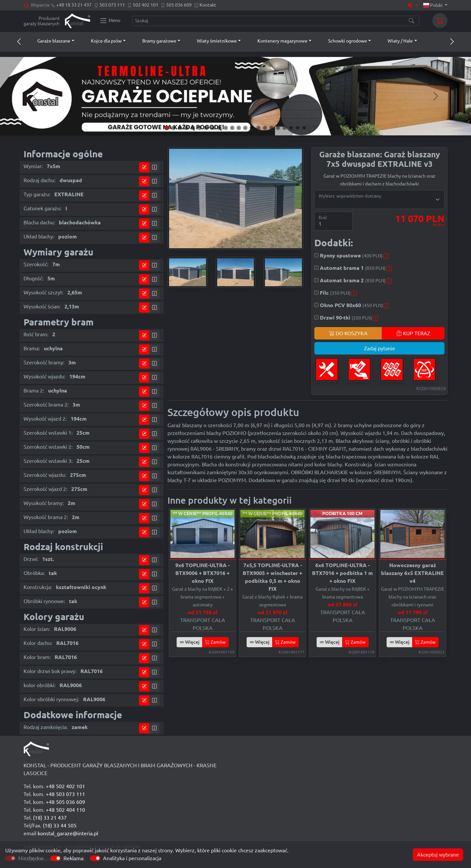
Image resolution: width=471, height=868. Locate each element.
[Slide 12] (239, 128)
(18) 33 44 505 (60, 825)
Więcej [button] (190, 642)
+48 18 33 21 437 (74, 5)
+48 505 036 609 (65, 802)
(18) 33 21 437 (50, 818)
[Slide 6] (200, 128)
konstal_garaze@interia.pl (68, 833)
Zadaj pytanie (380, 348)
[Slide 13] (245, 128)
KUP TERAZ (413, 333)
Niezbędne (31, 858)
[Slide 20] (291, 128)
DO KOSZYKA (348, 333)
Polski (434, 5)
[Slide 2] (173, 128)
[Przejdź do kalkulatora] (144, 167)
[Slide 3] (180, 128)
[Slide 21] (298, 128)
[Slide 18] (278, 128)
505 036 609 (179, 5)
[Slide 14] (252, 128)
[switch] (56, 858)
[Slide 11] (232, 128)
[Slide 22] (304, 128)
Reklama (73, 858)
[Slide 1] (167, 128)
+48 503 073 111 (65, 794)
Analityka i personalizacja (132, 858)
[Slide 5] (193, 128)
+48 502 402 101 (65, 786)
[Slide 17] (271, 128)
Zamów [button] (215, 642)
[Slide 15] (258, 128)
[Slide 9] (219, 128)
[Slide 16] (265, 128)
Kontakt (208, 5)
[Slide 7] (206, 128)
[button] (50, 41)
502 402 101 (146, 5)
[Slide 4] (186, 128)
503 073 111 (112, 5)
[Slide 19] (285, 128)
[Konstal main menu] (110, 21)
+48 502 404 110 (65, 810)
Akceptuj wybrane (438, 855)
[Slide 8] (213, 128)
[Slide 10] (226, 128)
